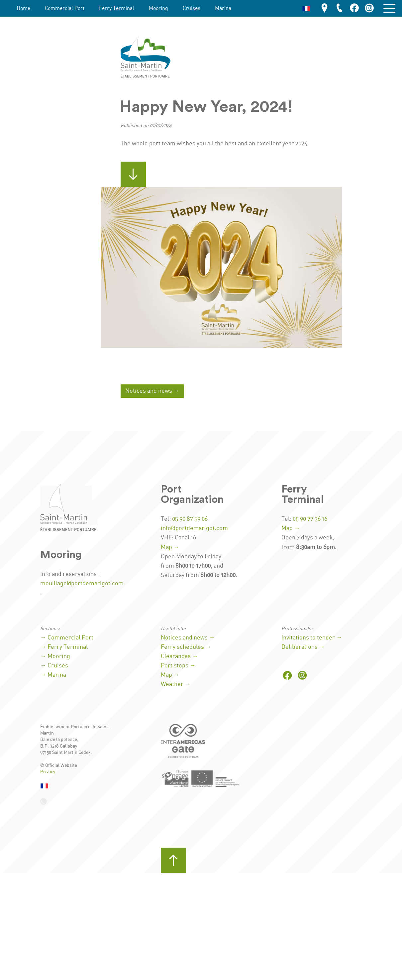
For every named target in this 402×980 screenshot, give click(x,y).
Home (23, 8)
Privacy (48, 772)
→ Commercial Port (67, 638)
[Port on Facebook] (287, 676)
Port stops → (178, 666)
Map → (170, 547)
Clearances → (179, 656)
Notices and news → (152, 391)
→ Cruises (54, 666)
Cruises (192, 8)
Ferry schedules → (186, 647)
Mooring (158, 8)
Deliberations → (303, 647)
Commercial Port (65, 8)
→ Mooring (55, 656)
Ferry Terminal (117, 8)
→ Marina (53, 675)
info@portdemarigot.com (194, 528)
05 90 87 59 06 (190, 519)
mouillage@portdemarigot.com (82, 584)
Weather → (176, 684)
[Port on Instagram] (302, 676)
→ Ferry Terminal (64, 647)
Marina (223, 8)
